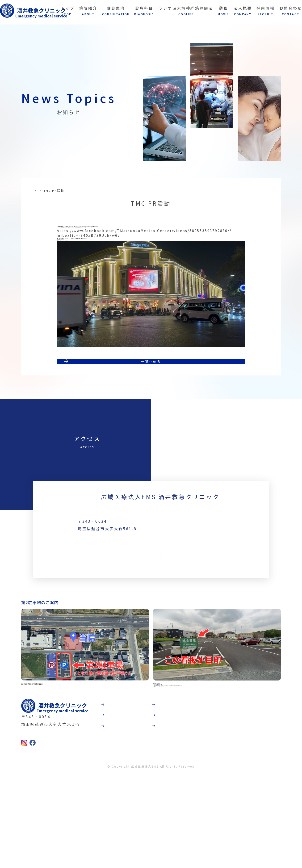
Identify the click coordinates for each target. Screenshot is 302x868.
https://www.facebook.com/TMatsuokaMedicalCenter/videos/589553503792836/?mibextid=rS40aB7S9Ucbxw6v (144, 258)
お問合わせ (151, 619)
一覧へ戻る (151, 416)
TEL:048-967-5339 (204, 594)
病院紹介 (149, 784)
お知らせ (53, 190)
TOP (37, 190)
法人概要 (200, 800)
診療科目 (149, 816)
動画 (196, 784)
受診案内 (149, 800)
